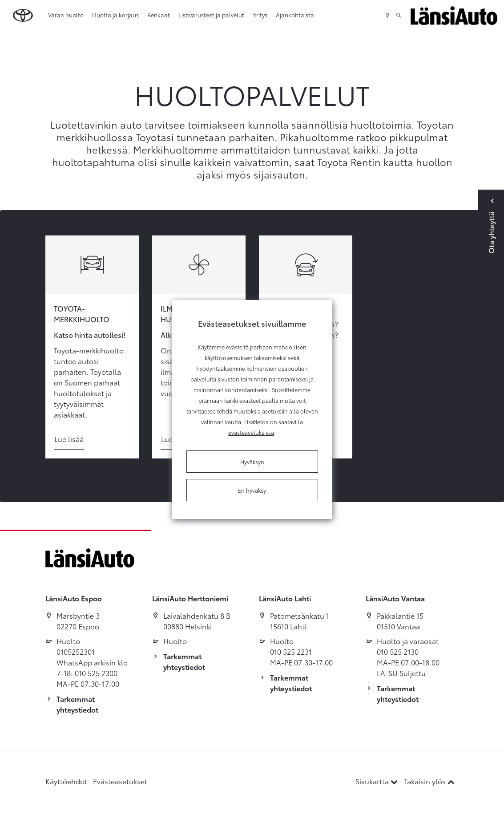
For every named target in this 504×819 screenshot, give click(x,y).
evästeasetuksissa (251, 432)
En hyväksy (252, 490)
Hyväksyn (252, 462)
